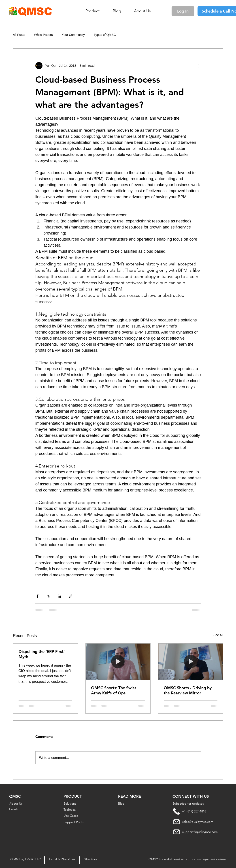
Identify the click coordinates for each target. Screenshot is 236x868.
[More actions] (198, 66)
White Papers (43, 35)
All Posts (19, 35)
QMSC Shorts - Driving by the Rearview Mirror (188, 690)
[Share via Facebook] (37, 596)
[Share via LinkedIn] (59, 596)
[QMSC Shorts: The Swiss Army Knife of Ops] (118, 662)
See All (218, 635)
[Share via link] (70, 596)
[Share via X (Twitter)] (48, 596)
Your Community (73, 35)
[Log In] (183, 11)
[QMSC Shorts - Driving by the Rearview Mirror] (191, 662)
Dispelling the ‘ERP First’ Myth (42, 654)
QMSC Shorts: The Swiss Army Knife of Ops (114, 690)
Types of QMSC (105, 35)
